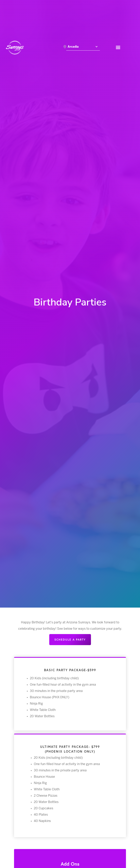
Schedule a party (70, 639)
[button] (83, 48)
